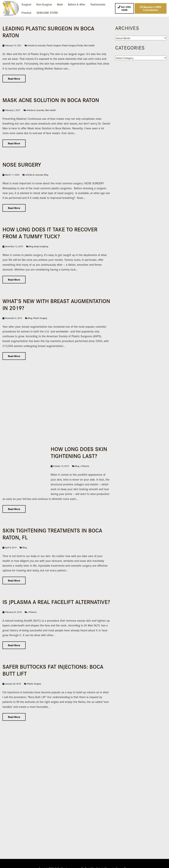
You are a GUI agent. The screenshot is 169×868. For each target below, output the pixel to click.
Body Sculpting (41, 246)
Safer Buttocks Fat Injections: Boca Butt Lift (53, 660)
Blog (46, 175)
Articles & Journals (36, 45)
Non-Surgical (44, 4)
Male (60, 4)
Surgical (26, 4)
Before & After (77, 4)
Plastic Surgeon (54, 45)
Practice (26, 12)
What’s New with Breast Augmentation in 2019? (56, 304)
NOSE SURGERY (22, 164)
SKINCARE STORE (47, 12)
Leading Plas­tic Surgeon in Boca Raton (48, 31)
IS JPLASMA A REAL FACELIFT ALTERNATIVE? (56, 592)
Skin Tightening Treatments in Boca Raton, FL (52, 524)
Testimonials (98, 4)
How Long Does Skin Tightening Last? (54, 452)
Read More (14, 79)
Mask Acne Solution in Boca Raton (51, 100)
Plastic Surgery (40, 318)
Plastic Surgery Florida (72, 45)
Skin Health (89, 45)
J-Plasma (36, 466)
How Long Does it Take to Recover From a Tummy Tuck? (50, 232)
